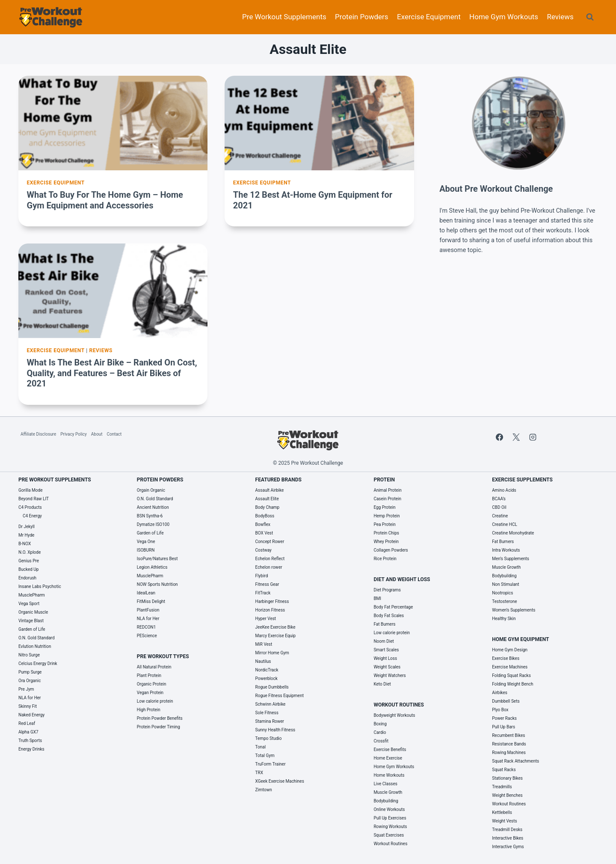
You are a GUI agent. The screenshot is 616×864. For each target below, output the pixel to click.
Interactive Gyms (508, 847)
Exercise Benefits (390, 750)
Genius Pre (29, 561)
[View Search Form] (590, 17)
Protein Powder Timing (158, 727)
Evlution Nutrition (35, 646)
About (97, 434)
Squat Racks (504, 770)
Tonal (261, 747)
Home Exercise (388, 758)
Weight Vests (504, 821)
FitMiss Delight (151, 601)
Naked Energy (31, 715)
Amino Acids (504, 490)
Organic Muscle (33, 612)
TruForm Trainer (271, 764)
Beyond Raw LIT (34, 499)
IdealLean (146, 593)
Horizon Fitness (270, 610)
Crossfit (381, 741)
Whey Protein (386, 542)
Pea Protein (384, 524)
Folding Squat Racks (511, 675)
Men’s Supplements (511, 559)
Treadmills (502, 787)
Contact (114, 434)
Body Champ (268, 507)
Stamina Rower (270, 721)
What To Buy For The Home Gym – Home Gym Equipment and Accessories (105, 200)
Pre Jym (26, 689)
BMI (377, 598)
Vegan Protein (150, 693)
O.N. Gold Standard (37, 638)
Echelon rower (269, 567)
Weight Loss (385, 658)
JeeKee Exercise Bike (275, 627)
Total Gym (265, 756)
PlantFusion (148, 610)
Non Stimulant (505, 584)
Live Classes (385, 784)
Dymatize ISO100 (153, 524)
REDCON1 (147, 627)
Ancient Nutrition (153, 507)
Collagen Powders (391, 550)
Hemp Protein (386, 516)
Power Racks (504, 718)
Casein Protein (387, 499)
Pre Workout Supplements (284, 17)
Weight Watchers (389, 675)
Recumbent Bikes (508, 735)
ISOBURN (146, 550)
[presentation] (113, 123)
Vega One (146, 542)
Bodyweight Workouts (394, 715)
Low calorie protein (155, 701)
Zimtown (264, 790)
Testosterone (504, 601)
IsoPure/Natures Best (157, 559)
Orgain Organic (151, 490)
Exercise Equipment (429, 17)
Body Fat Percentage (393, 607)
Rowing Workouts (390, 827)
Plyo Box (500, 710)
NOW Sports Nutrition (157, 584)
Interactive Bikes (508, 838)
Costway (264, 550)
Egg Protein (384, 507)
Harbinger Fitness (272, 601)
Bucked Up (28, 569)
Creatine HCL (505, 524)
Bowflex (263, 524)
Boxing (380, 724)
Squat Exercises (389, 835)
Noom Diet (384, 641)
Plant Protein (149, 675)
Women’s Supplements (514, 610)
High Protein (149, 710)
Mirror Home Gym (272, 653)
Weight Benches (507, 795)
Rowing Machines (509, 753)
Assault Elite (267, 499)
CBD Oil (499, 507)
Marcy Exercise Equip (276, 636)
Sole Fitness (267, 713)
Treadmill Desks (507, 830)
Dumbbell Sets (506, 701)
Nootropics (502, 593)
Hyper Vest (266, 619)
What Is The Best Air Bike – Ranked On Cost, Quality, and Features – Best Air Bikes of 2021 (112, 373)
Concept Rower (270, 542)
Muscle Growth (388, 792)
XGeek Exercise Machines (280, 781)
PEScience (147, 636)
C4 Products (30, 507)
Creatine (500, 516)
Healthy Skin (504, 619)
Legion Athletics (152, 567)
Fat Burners (384, 624)
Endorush (27, 578)
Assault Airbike (270, 490)
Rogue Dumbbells (272, 687)
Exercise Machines (510, 667)
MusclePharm (32, 595)
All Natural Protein (154, 667)
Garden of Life (32, 629)
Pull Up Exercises (390, 818)
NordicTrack (267, 670)
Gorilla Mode (31, 490)
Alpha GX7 (28, 732)
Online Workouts (389, 809)
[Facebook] (499, 437)
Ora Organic (30, 681)
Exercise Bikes (506, 658)
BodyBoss (265, 516)
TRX (259, 773)
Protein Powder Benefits (160, 718)
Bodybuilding (386, 801)
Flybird (262, 576)
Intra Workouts (506, 550)
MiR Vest (264, 644)
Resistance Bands (509, 744)
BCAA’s (499, 499)
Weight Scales (387, 667)
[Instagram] (533, 437)
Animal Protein (387, 490)
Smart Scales (386, 650)
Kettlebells (502, 812)
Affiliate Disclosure (38, 434)
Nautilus (263, 661)
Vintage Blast (31, 621)
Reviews (560, 17)
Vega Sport (29, 604)
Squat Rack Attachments (515, 761)
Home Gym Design (510, 650)
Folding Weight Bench (512, 684)
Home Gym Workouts (504, 17)
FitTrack (263, 593)
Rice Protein (385, 559)
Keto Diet (382, 684)
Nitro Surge (29, 655)
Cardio (380, 732)
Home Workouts (389, 775)
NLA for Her (30, 698)
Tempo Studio (269, 738)
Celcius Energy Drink (38, 664)
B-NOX (25, 544)
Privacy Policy (74, 434)
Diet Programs (387, 590)
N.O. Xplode (30, 552)
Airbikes (500, 693)
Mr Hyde (26, 535)
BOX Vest (264, 533)
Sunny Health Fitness (275, 730)
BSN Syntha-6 (150, 516)
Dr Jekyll (27, 527)
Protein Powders (362, 17)
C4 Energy (32, 516)
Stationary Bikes (507, 778)
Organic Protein (152, 684)
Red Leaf (27, 723)
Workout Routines (390, 844)
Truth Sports (30, 741)
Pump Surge (30, 672)
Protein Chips (386, 533)
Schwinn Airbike (271, 704)
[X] (516, 437)
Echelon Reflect (270, 559)
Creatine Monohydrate (513, 533)
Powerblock (267, 678)
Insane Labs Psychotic (40, 586)
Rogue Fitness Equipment (280, 696)
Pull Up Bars (503, 727)
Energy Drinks (31, 749)
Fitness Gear (267, 584)
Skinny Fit (28, 706)
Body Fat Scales (389, 616)
